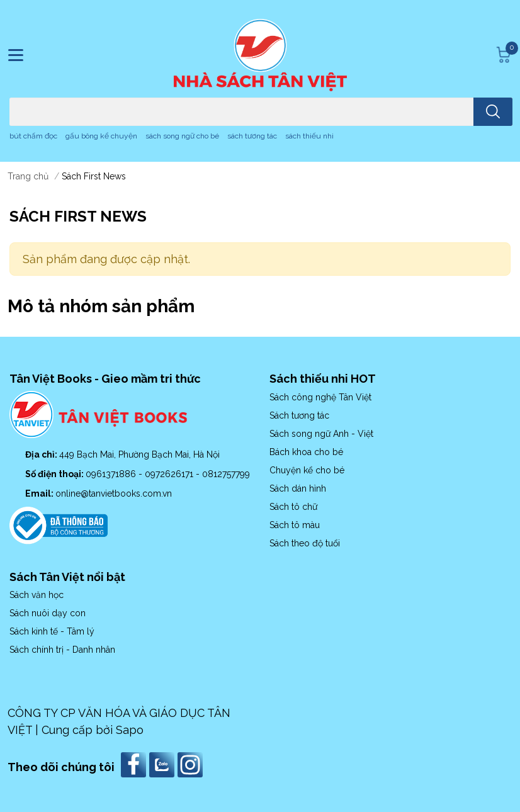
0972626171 (170, 474)
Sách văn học (37, 595)
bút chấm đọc (33, 136)
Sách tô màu (295, 525)
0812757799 (226, 474)
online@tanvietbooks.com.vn (114, 493)
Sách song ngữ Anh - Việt (321, 434)
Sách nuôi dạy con (48, 613)
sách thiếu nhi (309, 136)
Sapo (130, 730)
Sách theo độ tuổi (305, 543)
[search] (493, 112)
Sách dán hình (298, 488)
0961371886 (112, 474)
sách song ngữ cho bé (182, 136)
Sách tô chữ (293, 507)
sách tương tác (252, 136)
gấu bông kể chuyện (101, 136)
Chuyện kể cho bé (307, 470)
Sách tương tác (299, 415)
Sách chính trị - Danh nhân (62, 650)
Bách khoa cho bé (306, 452)
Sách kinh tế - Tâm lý (52, 631)
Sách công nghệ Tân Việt (320, 397)
